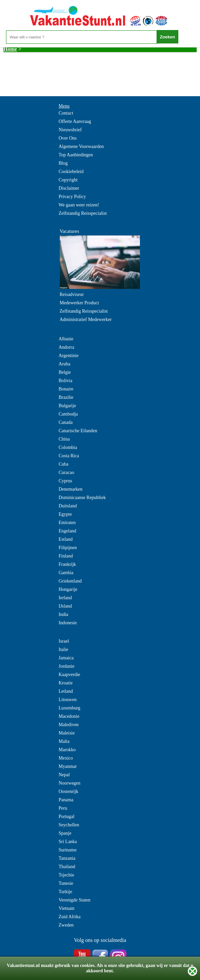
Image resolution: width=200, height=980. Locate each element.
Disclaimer (69, 188)
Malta (64, 741)
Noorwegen (70, 783)
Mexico (66, 758)
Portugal (67, 816)
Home (10, 49)
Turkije (66, 892)
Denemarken (71, 489)
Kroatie (66, 683)
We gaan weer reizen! (79, 205)
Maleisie (67, 733)
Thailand (67, 867)
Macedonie (69, 716)
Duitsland (68, 506)
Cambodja (68, 414)
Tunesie (66, 883)
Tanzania (67, 858)
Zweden (66, 925)
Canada (66, 422)
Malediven (69, 725)
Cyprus (65, 481)
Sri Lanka (68, 842)
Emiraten (67, 523)
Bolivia (66, 381)
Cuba (64, 464)
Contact (66, 113)
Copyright (68, 180)
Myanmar (68, 766)
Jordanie (67, 666)
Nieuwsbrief (70, 130)
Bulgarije (67, 406)
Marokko (67, 750)
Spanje (65, 833)
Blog (63, 163)
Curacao (67, 472)
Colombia (68, 447)
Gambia (66, 573)
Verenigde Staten (75, 900)
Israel (64, 641)
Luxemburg (70, 708)
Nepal (64, 775)
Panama (66, 800)
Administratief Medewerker (86, 319)
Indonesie (68, 623)
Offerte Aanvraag (75, 121)
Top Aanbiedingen (76, 155)
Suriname (68, 850)
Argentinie (69, 356)
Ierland (65, 598)
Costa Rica (69, 456)
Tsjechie (66, 875)
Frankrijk (67, 564)
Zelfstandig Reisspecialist (83, 213)
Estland (66, 539)
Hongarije (68, 589)
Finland (66, 556)
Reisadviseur (72, 294)
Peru (63, 808)
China (64, 439)
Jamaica (66, 658)
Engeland (68, 531)
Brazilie (66, 397)
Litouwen (68, 700)
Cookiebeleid (71, 172)
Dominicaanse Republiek (82, 498)
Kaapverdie (70, 675)
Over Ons (68, 138)
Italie (64, 649)
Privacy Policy (72, 197)
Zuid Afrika (70, 917)
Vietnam (67, 908)
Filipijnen (68, 548)
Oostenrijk (69, 791)
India (64, 614)
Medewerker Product (79, 303)
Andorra (67, 347)
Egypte (65, 514)
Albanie (66, 339)
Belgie (65, 372)
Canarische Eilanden (78, 431)
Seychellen (69, 825)
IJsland (65, 606)
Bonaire (66, 389)
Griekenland (70, 581)
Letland (66, 691)
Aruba (65, 364)
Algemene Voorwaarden (81, 146)
